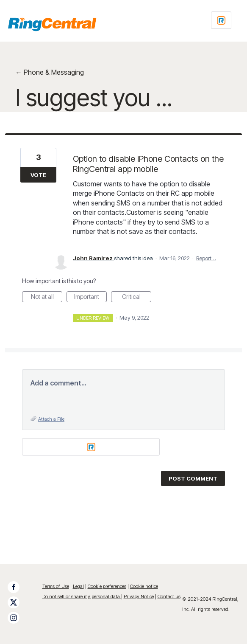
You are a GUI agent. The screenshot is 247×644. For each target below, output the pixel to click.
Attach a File (51, 419)
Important (90, 298)
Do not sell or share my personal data (82, 596)
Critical (137, 298)
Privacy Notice (139, 596)
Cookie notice (144, 586)
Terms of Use (56, 586)
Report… (206, 258)
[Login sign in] (221, 20)
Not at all (47, 298)
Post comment (193, 478)
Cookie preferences (107, 586)
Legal (78, 586)
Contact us (169, 596)
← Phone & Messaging (50, 72)
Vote (38, 175)
